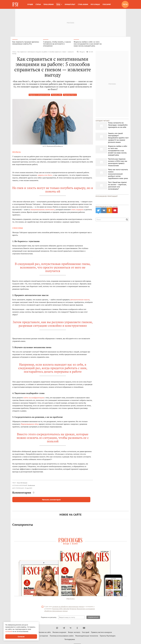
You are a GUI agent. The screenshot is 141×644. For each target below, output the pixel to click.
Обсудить (81, 52)
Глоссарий (107, 4)
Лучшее (30, 4)
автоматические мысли (80, 300)
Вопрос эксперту (74, 633)
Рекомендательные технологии (87, 636)
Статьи (38, 4)
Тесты (125, 4)
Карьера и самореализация (39, 95)
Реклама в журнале (59, 633)
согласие (9, 631)
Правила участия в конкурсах (101, 633)
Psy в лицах (95, 4)
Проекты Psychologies (108, 636)
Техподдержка (70, 640)
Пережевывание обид (30, 425)
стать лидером (77, 210)
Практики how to (70, 95)
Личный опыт (70, 4)
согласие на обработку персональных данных (68, 607)
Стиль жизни (83, 4)
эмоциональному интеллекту (43, 210)
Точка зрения (48, 4)
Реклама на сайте (45, 633)
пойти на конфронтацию (34, 398)
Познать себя (57, 95)
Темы (58, 4)
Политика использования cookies (62, 636)
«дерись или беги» (45, 176)
